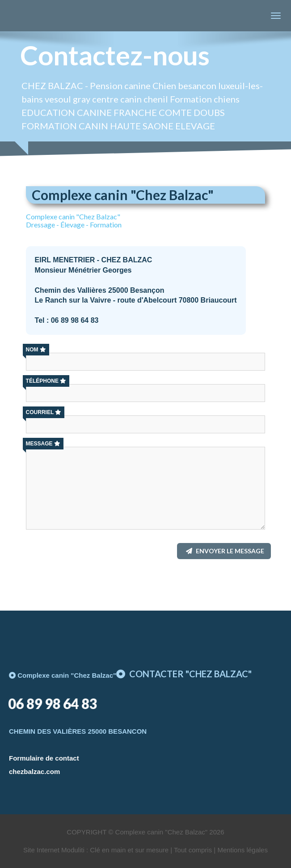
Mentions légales (242, 850)
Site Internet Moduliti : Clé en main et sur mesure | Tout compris (118, 850)
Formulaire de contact (44, 758)
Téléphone (46, 381)
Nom (36, 350)
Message (43, 444)
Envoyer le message (225, 551)
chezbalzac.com (34, 772)
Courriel (44, 412)
